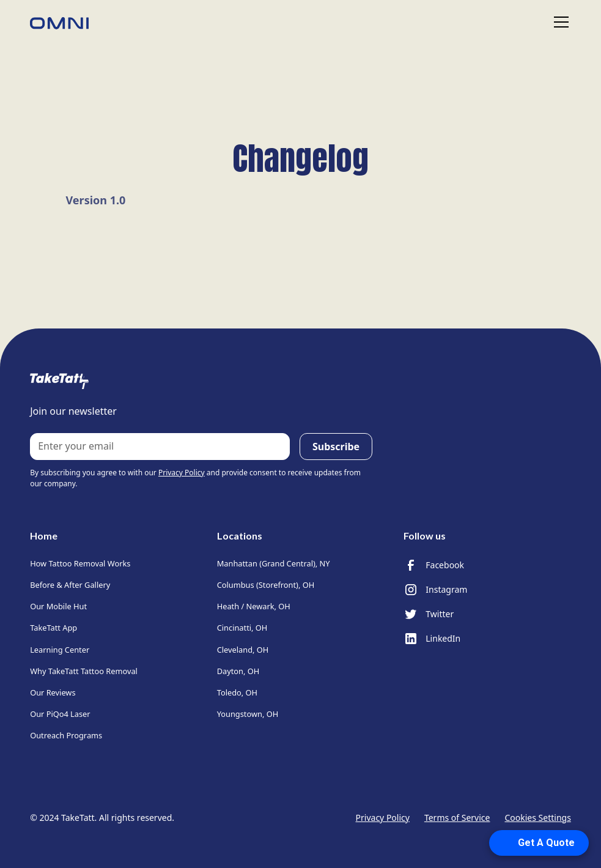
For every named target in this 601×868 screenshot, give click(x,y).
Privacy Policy (383, 818)
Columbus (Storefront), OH (266, 585)
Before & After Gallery (70, 585)
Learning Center (60, 650)
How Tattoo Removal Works (80, 563)
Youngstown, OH (248, 714)
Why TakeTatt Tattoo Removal (84, 671)
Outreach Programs (66, 735)
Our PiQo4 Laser (60, 714)
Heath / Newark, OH (254, 606)
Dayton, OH (238, 671)
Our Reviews (53, 692)
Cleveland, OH (243, 650)
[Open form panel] (542, 843)
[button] (559, 22)
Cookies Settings (537, 818)
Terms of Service (457, 818)
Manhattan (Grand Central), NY (274, 563)
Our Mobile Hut (58, 606)
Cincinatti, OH (242, 628)
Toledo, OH (237, 692)
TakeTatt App (53, 628)
